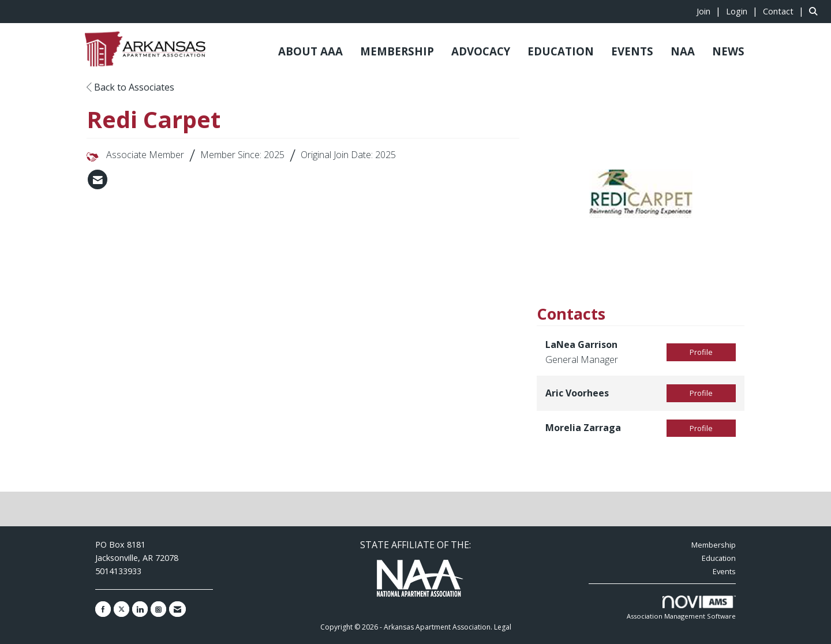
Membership (714, 545)
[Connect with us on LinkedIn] (140, 609)
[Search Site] (816, 11)
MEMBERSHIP (397, 51)
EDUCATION (561, 51)
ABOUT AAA (310, 51)
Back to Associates (130, 87)
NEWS (728, 51)
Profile (701, 352)
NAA (683, 51)
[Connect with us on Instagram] (158, 609)
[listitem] (710, 11)
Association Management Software (681, 608)
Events (724, 571)
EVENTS (632, 51)
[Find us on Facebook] (103, 609)
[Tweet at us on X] (121, 609)
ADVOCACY (481, 51)
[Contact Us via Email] (177, 609)
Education (719, 558)
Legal (503, 627)
